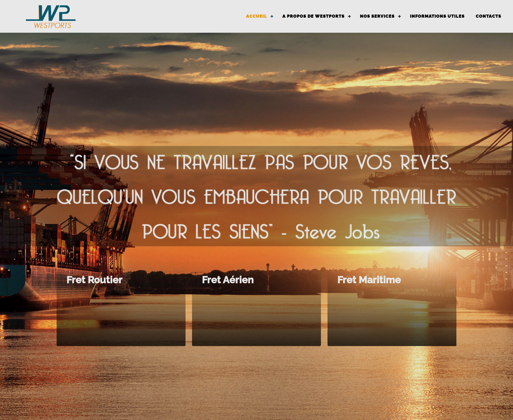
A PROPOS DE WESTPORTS (313, 16)
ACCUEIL (256, 16)
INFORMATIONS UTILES (437, 16)
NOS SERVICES (377, 16)
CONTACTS (488, 16)
